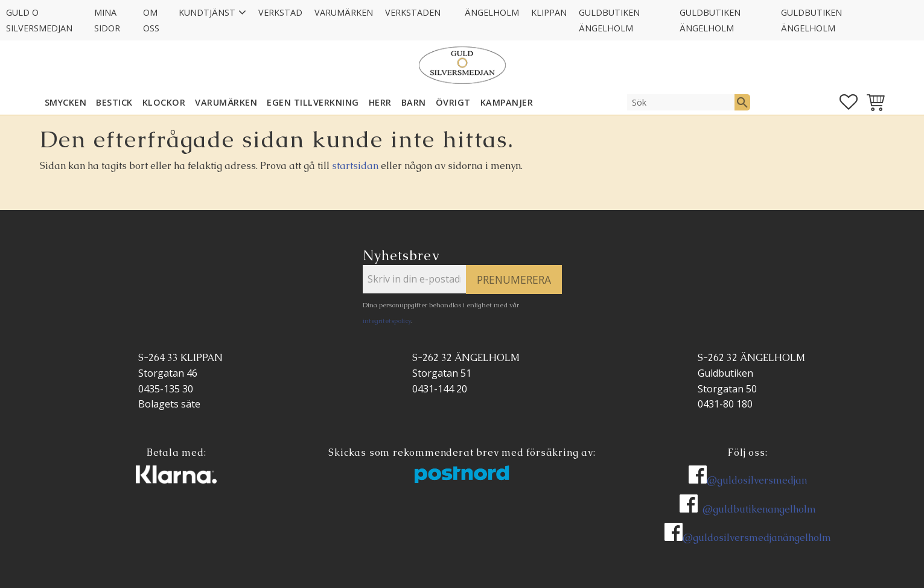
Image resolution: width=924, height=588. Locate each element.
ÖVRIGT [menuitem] (453, 102)
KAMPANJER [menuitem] (507, 102)
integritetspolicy (387, 321)
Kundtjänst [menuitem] (207, 12)
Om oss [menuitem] (151, 20)
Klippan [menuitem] (549, 12)
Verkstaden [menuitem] (413, 12)
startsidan (355, 166)
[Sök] (742, 102)
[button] (849, 102)
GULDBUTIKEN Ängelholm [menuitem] (609, 20)
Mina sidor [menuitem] (107, 20)
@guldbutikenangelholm (759, 509)
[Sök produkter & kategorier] (681, 102)
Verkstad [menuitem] (280, 12)
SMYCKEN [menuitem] (66, 102)
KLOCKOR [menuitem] (164, 102)
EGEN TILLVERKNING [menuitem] (313, 102)
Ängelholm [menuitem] (492, 12)
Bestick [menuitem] (114, 102)
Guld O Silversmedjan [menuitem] (39, 20)
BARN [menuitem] (414, 102)
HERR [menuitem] (380, 102)
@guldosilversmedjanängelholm (757, 538)
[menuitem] (453, 5)
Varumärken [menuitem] (344, 12)
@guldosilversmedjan (757, 480)
